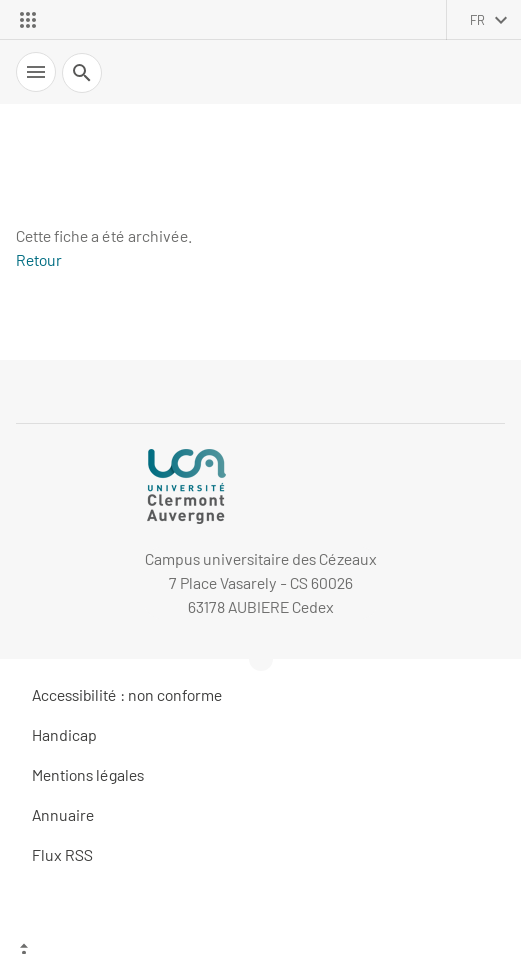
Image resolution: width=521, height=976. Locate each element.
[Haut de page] (260, 951)
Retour (39, 259)
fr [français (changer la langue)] (477, 20)
